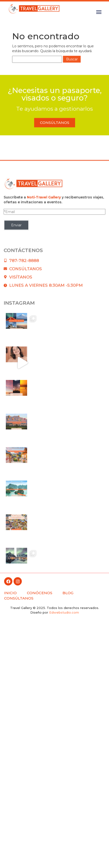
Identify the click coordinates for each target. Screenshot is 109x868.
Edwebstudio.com (64, 612)
